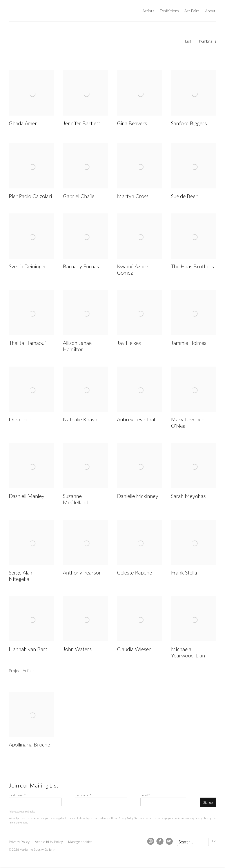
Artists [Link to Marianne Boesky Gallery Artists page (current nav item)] (148, 11)
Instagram (151, 841)
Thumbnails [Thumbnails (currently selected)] (207, 41)
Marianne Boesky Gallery (46, 11)
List (188, 41)
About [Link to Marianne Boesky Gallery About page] (210, 11)
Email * (145, 795)
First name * (17, 795)
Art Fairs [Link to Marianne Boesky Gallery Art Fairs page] (192, 11)
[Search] (193, 842)
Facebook (160, 841)
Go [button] (214, 841)
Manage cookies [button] (80, 842)
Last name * (83, 795)
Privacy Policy (126, 818)
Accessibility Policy (49, 842)
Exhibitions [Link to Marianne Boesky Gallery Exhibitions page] (169, 11)
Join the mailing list (169, 841)
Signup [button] (208, 802)
